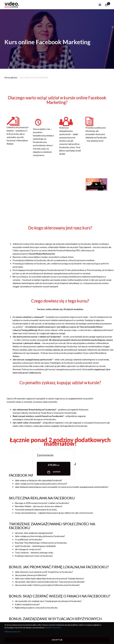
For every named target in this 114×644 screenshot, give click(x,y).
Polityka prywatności (12, 632)
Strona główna (11, 78)
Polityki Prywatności (53, 628)
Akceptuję (57, 640)
